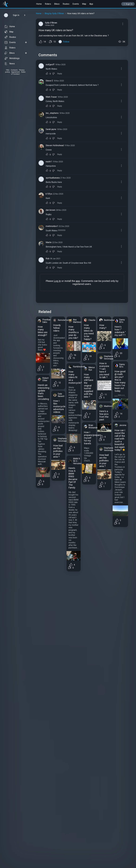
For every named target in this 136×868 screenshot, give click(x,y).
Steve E (49, 81)
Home (39, 4)
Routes (66, 4)
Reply (60, 74)
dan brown (50, 210)
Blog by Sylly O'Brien (54, 13)
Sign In (128, 4)
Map (84, 4)
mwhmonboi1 (52, 226)
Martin (49, 242)
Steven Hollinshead (55, 145)
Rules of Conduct (18, 73)
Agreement (16, 72)
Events (76, 4)
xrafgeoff (50, 65)
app (78, 281)
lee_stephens (52, 113)
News (10, 64)
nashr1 (49, 162)
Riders (48, 4)
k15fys (49, 194)
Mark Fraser (51, 97)
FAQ (8, 70)
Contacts (14, 70)
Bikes (57, 4)
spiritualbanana (53, 178)
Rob (48, 259)
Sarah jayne (51, 129)
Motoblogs (12, 58)
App (91, 4)
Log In (57, 281)
